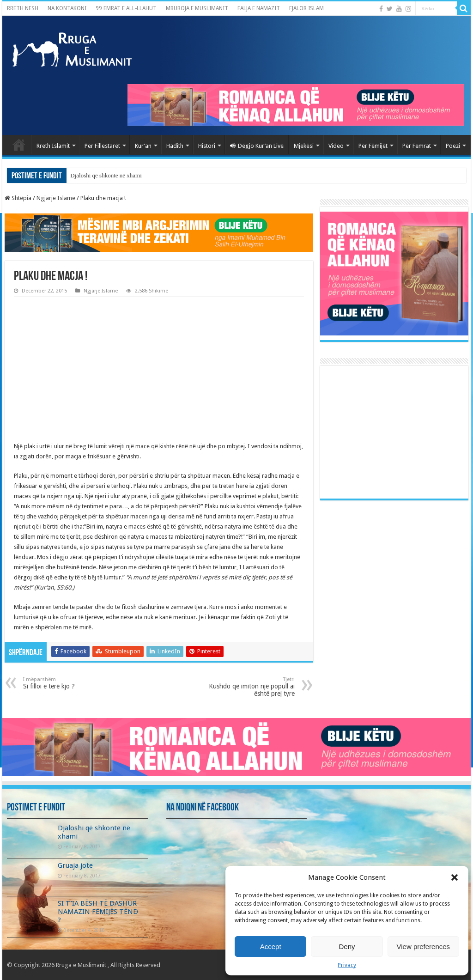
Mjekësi (304, 146)
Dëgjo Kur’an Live (257, 146)
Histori (207, 146)
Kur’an (143, 146)
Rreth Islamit (53, 146)
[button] (455, 877)
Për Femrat (417, 146)
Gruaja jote (75, 865)
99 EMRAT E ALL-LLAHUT (126, 8)
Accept (271, 947)
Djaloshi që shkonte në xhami (106, 175)
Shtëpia (18, 198)
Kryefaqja (19, 145)
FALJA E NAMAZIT (259, 8)
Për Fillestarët (102, 146)
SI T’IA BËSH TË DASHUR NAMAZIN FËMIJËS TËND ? (98, 912)
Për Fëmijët (373, 146)
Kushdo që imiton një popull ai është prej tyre (247, 687)
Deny (347, 947)
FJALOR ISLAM (306, 8)
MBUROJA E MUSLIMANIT (197, 8)
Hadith (175, 146)
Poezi (453, 146)
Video (336, 146)
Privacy (347, 965)
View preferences (424, 947)
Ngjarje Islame (56, 198)
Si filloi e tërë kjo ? (70, 683)
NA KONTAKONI (67, 8)
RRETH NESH (23, 8)
